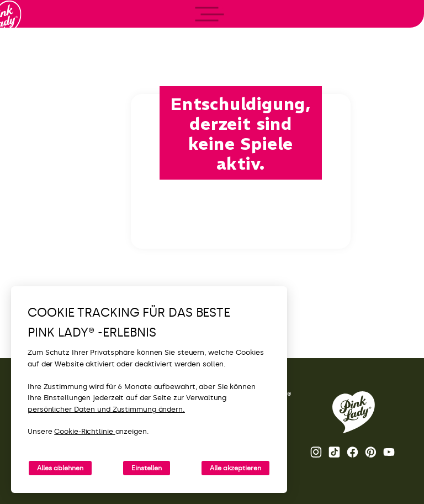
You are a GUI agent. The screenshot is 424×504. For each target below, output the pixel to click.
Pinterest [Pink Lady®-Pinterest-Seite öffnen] (371, 452)
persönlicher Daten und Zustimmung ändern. (106, 409)
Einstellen (147, 468)
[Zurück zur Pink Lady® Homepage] (354, 412)
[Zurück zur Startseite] (29, 55)
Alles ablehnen (60, 468)
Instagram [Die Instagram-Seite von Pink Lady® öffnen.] (316, 452)
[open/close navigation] (29, 252)
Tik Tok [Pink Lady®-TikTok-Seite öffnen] (334, 452)
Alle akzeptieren (235, 468)
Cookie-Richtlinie (84, 431)
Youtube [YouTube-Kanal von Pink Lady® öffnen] (389, 452)
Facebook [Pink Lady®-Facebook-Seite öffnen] (353, 452)
